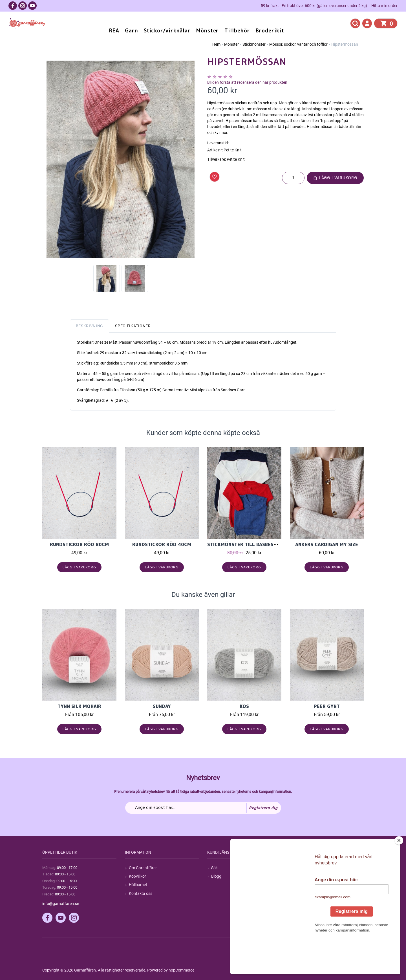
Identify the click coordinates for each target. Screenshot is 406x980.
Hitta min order (384, 6)
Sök (214, 868)
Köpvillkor (137, 876)
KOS (244, 706)
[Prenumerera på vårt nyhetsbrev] (203, 808)
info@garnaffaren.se (61, 904)
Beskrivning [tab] (90, 326)
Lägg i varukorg (335, 178)
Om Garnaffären (143, 868)
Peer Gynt (327, 706)
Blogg (216, 876)
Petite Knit (236, 159)
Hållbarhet (138, 885)
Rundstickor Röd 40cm (162, 544)
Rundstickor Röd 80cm (79, 544)
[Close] (399, 876)
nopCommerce (181, 970)
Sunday (162, 706)
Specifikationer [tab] (133, 326)
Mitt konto (303, 868)
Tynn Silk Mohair (79, 706)
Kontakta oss (141, 893)
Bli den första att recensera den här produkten (247, 82)
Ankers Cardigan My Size (327, 544)
